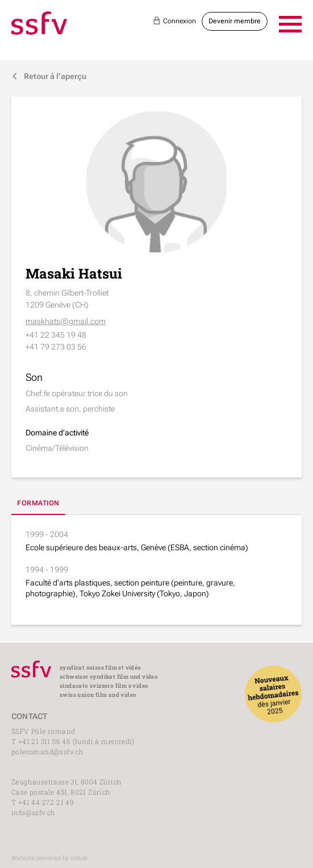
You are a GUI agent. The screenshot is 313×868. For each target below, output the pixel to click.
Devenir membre (235, 21)
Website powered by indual (49, 858)
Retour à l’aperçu (49, 76)
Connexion (174, 20)
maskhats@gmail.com (66, 321)
